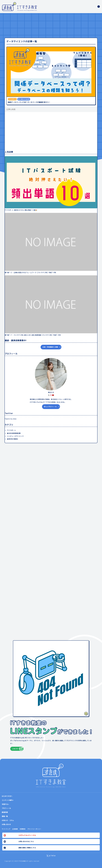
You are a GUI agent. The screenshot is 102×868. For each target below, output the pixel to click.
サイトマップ (6, 829)
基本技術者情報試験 (14, 433)
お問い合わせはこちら (26, 841)
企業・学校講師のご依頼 (50, 347)
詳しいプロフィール (50, 407)
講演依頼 (5, 812)
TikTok (53, 856)
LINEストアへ (17, 749)
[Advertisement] (51, 131)
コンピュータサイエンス (15, 436)
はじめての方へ (7, 796)
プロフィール (6, 808)
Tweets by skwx (11, 419)
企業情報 (15, 829)
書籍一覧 (5, 816)
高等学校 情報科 (12, 439)
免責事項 (23, 829)
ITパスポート (11, 430)
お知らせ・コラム (8, 820)
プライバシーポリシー (34, 829)
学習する (5, 804)
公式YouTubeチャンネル (27, 835)
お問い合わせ (6, 824)
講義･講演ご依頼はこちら (27, 848)
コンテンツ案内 (7, 800)
